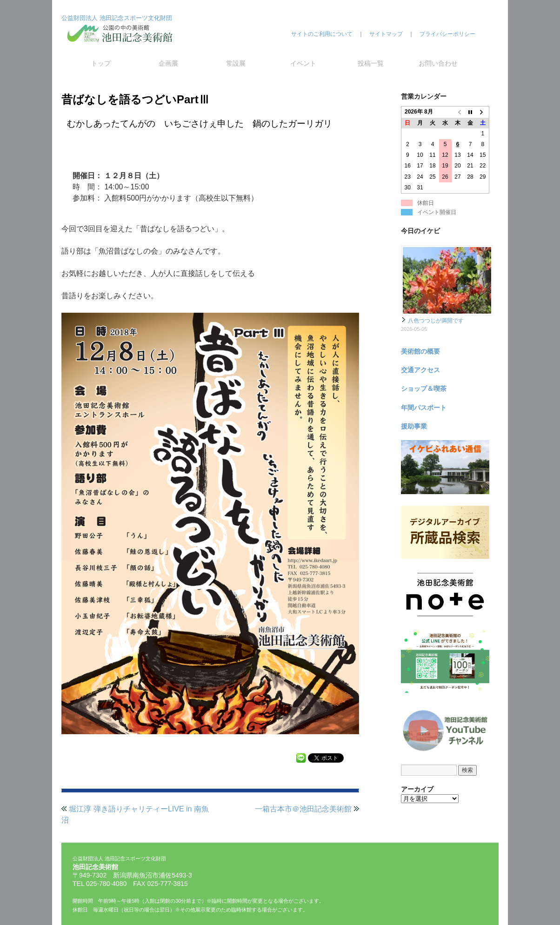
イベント (303, 63)
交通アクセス (420, 370)
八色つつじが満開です (436, 321)
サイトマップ (386, 34)
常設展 (236, 63)
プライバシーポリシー (447, 34)
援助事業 (414, 426)
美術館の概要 (420, 351)
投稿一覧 (371, 63)
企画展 (168, 63)
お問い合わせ (438, 63)
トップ (101, 63)
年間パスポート (424, 408)
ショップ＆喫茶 (424, 389)
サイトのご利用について (322, 34)
